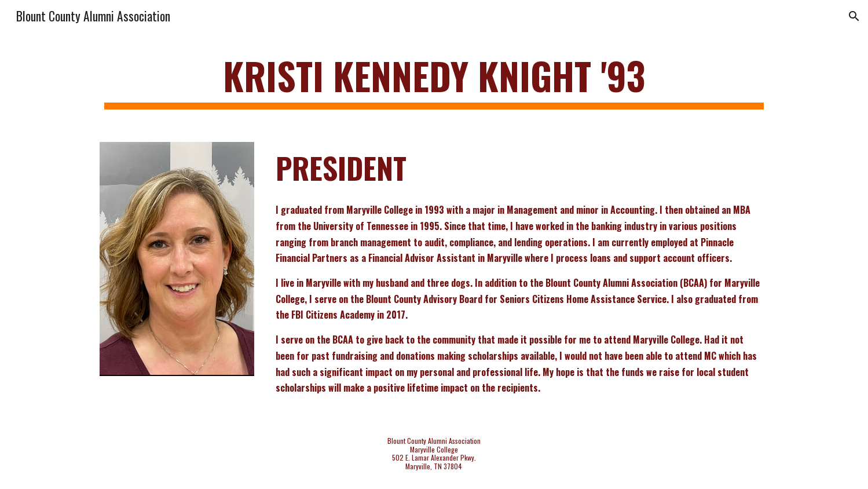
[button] (854, 16)
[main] (434, 81)
